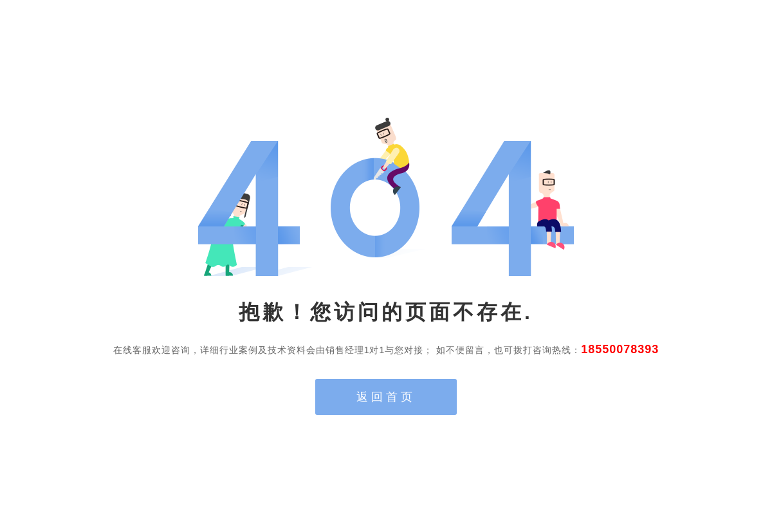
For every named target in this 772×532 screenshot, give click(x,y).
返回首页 (386, 397)
